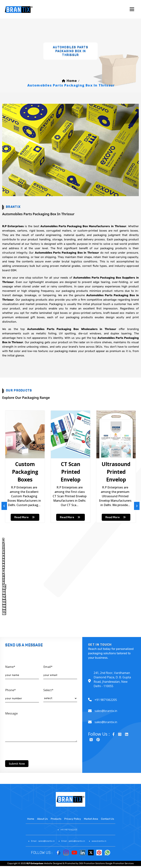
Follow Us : (42, 853)
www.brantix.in (99, 841)
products (56, 819)
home (72, 81)
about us (42, 819)
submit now (17, 764)
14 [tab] (4, 607)
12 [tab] (4, 597)
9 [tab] (3, 581)
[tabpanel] (25, 467)
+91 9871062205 (106, 700)
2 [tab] (3, 545)
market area (91, 819)
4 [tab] (3, 556)
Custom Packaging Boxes (25, 472)
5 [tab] (3, 561)
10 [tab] (4, 587)
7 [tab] (3, 571)
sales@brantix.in (106, 711)
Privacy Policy (73, 819)
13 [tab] (4, 602)
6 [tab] (3, 566)
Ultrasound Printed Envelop (116, 472)
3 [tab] (3, 551)
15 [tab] (4, 612)
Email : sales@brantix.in (43, 841)
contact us (107, 819)
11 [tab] (4, 592)
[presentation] (33, 750)
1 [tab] (3, 540)
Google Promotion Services (119, 863)
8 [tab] (3, 576)
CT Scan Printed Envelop (71, 472)
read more (25, 517)
